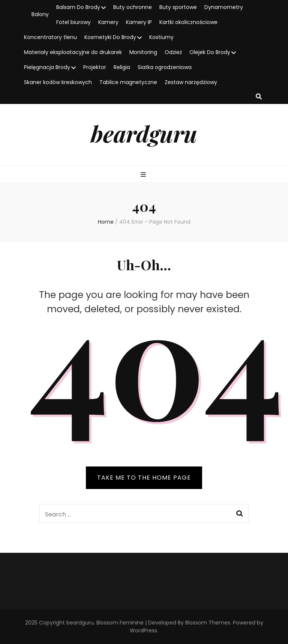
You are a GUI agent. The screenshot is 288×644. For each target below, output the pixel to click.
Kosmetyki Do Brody (110, 37)
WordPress (143, 630)
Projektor (95, 67)
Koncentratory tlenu (50, 37)
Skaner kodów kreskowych (58, 82)
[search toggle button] (259, 97)
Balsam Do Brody (78, 7)
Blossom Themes (208, 623)
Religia (122, 67)
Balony (40, 14)
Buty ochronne (133, 7)
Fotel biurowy (73, 22)
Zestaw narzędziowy (191, 82)
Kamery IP (139, 22)
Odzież (173, 52)
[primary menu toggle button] (144, 175)
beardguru (144, 133)
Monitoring (143, 52)
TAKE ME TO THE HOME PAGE (144, 478)
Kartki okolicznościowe (188, 22)
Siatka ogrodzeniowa (165, 67)
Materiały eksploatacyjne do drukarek (73, 52)
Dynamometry (224, 7)
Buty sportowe (178, 7)
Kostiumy (161, 37)
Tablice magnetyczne (128, 82)
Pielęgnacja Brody (47, 67)
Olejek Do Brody (210, 52)
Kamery (108, 22)
